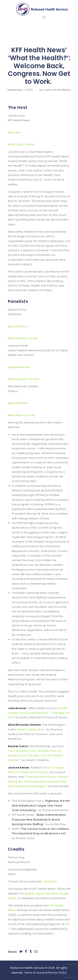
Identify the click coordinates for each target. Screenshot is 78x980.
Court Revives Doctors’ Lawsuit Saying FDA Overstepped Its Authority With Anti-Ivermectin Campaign (38, 781)
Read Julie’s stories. (22, 144)
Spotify (29, 894)
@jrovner (14, 132)
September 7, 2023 (20, 90)
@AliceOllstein (18, 403)
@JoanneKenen (19, 367)
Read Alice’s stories (22, 415)
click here (50, 881)
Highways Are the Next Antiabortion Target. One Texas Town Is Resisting (41, 805)
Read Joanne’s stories (24, 379)
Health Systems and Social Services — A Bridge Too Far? (39, 713)
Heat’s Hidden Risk (31, 730)
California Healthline (57, 90)
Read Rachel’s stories (23, 338)
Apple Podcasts (46, 894)
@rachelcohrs (18, 326)
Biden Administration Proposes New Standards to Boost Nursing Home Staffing (39, 819)
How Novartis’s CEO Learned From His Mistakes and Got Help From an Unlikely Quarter (35, 756)
